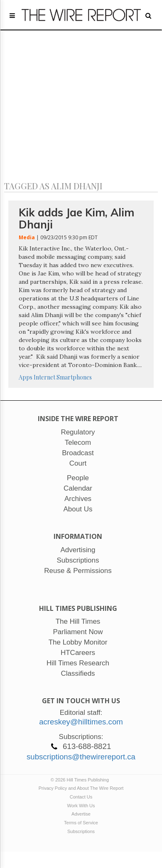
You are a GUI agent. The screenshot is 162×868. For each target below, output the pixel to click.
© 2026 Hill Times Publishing (81, 780)
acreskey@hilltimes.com (81, 722)
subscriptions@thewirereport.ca (81, 757)
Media (27, 237)
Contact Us (81, 797)
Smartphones (74, 377)
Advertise (81, 814)
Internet (44, 377)
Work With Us (81, 806)
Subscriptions (81, 831)
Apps (26, 377)
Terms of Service (81, 823)
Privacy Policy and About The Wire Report (81, 788)
